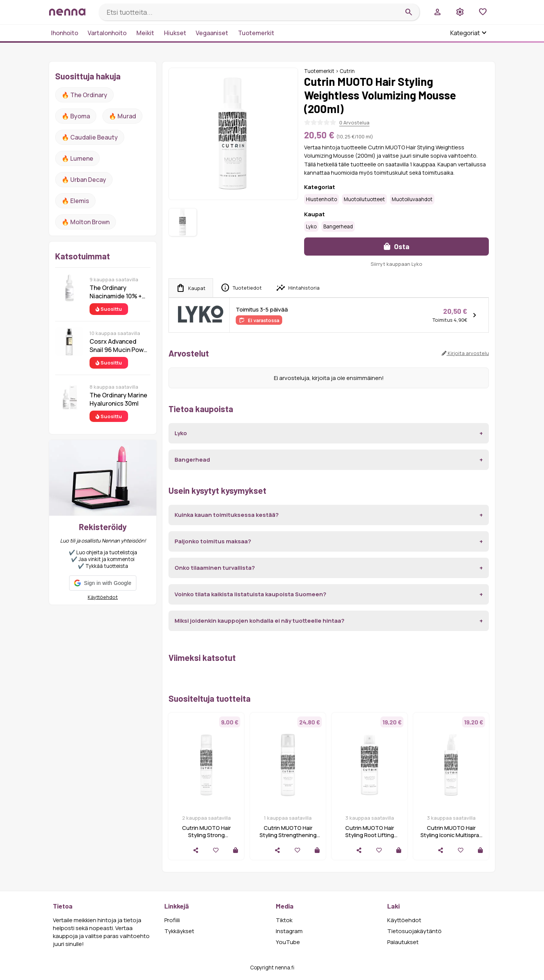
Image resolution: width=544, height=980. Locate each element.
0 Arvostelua (354, 122)
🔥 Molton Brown (86, 222)
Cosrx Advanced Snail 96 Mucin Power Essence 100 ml (120, 346)
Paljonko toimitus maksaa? (213, 541)
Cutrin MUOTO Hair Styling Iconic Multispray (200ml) (451, 835)
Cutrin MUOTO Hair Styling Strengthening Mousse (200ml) (288, 835)
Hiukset (175, 33)
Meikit (145, 33)
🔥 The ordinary (84, 95)
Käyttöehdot (103, 597)
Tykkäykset (179, 931)
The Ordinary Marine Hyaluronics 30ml (118, 399)
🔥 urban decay (84, 180)
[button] (103, 583)
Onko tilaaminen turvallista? (215, 568)
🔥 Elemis (75, 201)
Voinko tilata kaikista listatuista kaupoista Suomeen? (250, 594)
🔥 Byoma (76, 116)
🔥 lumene (77, 158)
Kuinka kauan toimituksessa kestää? (227, 515)
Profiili (172, 920)
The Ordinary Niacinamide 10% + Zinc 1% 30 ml (116, 292)
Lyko (311, 226)
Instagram (289, 931)
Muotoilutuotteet (364, 199)
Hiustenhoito (321, 199)
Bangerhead (338, 226)
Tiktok (284, 920)
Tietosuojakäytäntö (414, 931)
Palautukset (403, 942)
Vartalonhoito (107, 33)
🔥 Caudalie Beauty (90, 137)
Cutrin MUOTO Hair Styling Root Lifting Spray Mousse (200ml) (370, 835)
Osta (397, 246)
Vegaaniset (212, 33)
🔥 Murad (122, 116)
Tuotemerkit (256, 33)
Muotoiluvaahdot (412, 199)
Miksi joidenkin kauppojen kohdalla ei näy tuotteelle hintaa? (260, 621)
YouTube (288, 942)
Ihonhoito (65, 33)
